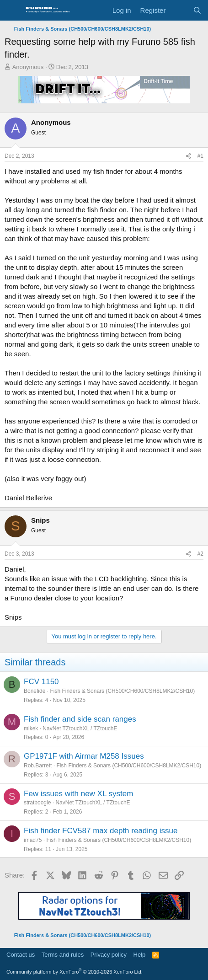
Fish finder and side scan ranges (80, 719)
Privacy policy (109, 955)
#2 (200, 554)
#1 (200, 156)
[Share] (188, 156)
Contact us (21, 955)
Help (140, 955)
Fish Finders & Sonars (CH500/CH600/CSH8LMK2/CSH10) (122, 691)
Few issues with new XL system (78, 794)
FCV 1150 (41, 682)
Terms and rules (63, 955)
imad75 (33, 840)
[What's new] (179, 10)
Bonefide (35, 691)
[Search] (197, 10)
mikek (31, 728)
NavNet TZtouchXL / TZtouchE (80, 728)
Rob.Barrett (38, 766)
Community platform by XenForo (75, 972)
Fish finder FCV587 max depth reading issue (101, 831)
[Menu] (13, 11)
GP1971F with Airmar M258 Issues (84, 756)
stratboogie (37, 803)
